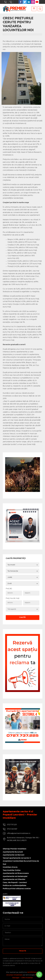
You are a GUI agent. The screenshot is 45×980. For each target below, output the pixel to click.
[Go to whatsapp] (39, 974)
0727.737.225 (6, 2)
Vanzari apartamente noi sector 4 (17, 858)
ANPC (5, 894)
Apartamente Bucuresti (13, 852)
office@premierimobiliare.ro (19, 833)
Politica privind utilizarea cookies (17, 889)
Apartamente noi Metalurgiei (15, 876)
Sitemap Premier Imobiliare (15, 849)
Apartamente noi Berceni (13, 855)
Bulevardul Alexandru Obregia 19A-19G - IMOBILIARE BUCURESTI (23, 839)
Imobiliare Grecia (10, 867)
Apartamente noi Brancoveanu (16, 873)
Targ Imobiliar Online (12, 870)
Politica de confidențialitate (15, 886)
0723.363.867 (11, 2)
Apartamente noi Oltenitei (14, 879)
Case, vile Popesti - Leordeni (15, 883)
